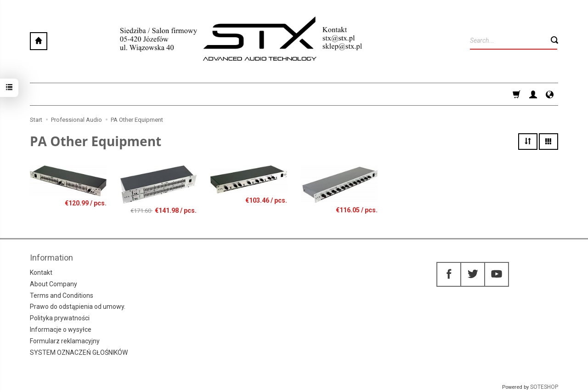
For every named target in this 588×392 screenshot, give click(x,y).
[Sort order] (528, 142)
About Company (54, 284)
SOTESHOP (544, 387)
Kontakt (41, 273)
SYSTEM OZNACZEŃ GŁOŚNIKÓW (79, 352)
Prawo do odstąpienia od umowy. (78, 307)
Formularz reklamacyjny (65, 341)
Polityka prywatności (60, 318)
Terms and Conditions (62, 295)
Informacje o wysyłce (61, 330)
